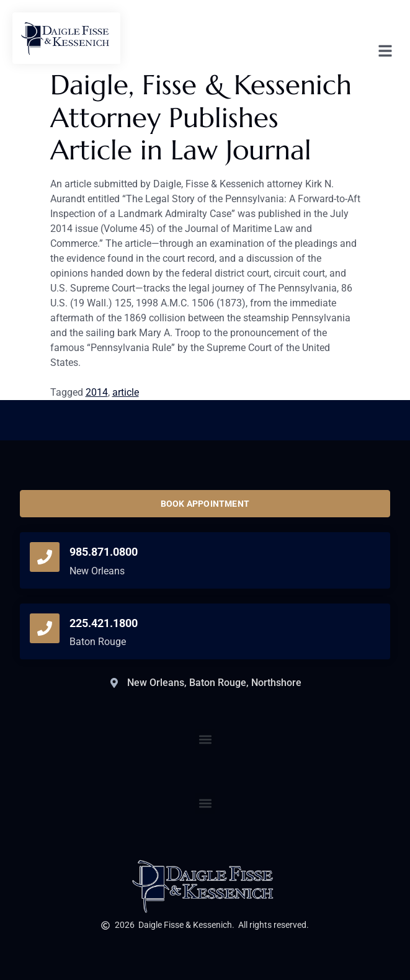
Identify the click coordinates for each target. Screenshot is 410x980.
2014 (97, 392)
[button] (205, 804)
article (126, 392)
